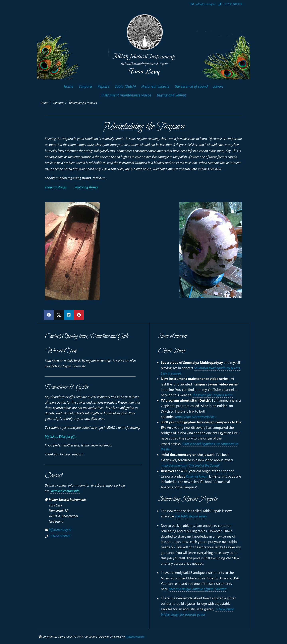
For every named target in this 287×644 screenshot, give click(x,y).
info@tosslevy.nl (203, 4)
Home (68, 86)
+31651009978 (230, 4)
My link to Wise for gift (60, 437)
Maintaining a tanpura (83, 103)
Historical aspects (155, 86)
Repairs (103, 86)
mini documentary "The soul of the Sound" (191, 465)
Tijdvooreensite (135, 637)
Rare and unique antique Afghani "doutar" (198, 589)
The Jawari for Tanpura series (212, 395)
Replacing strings (86, 187)
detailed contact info (65, 491)
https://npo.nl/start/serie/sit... (196, 417)
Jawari (218, 86)
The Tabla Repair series (191, 516)
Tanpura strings (56, 187)
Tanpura (85, 86)
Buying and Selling (171, 95)
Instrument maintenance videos (126, 95)
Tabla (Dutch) (125, 86)
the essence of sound (191, 86)
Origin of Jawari (197, 476)
